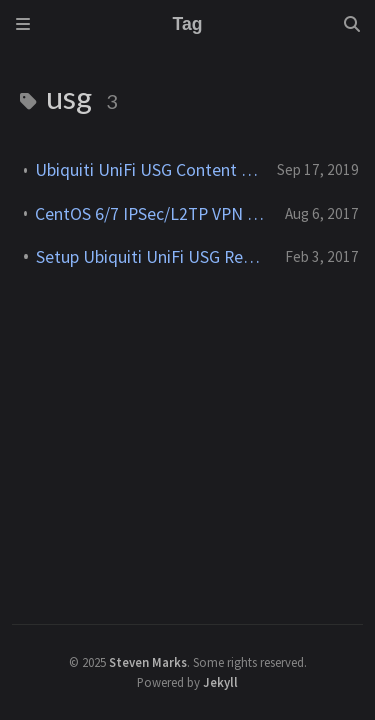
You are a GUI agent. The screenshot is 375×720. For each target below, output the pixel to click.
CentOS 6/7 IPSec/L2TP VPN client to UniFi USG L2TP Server (152, 214)
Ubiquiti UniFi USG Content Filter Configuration (148, 170)
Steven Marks (148, 662)
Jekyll (220, 682)
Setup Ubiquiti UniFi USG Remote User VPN (152, 257)
